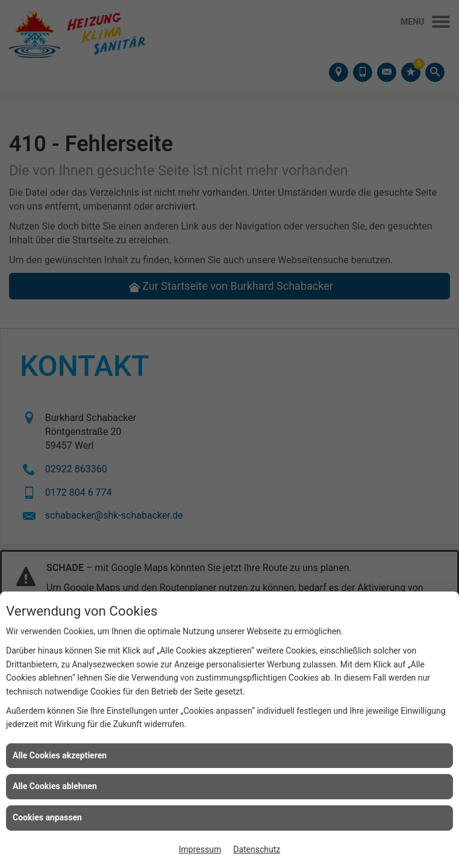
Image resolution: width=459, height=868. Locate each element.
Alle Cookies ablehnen (55, 786)
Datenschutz (257, 849)
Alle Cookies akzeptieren (60, 755)
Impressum (200, 849)
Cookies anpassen (47, 817)
